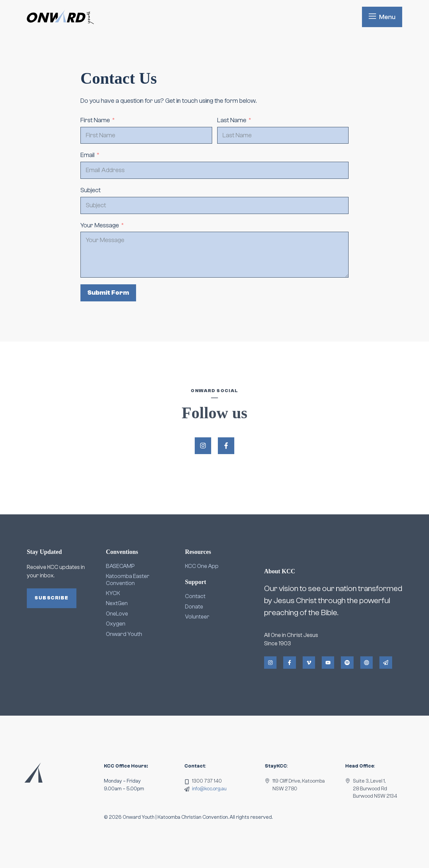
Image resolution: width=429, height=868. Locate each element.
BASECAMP (120, 566)
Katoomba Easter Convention (128, 580)
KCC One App (202, 566)
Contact (195, 596)
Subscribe (52, 598)
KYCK (113, 593)
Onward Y (118, 634)
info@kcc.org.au (209, 789)
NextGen (117, 603)
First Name (95, 120)
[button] (382, 17)
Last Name (232, 120)
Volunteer (197, 617)
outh (136, 634)
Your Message (100, 225)
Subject (90, 190)
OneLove (117, 614)
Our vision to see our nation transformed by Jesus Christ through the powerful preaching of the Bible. (333, 601)
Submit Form (108, 293)
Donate (194, 607)
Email (87, 155)
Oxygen (116, 624)
